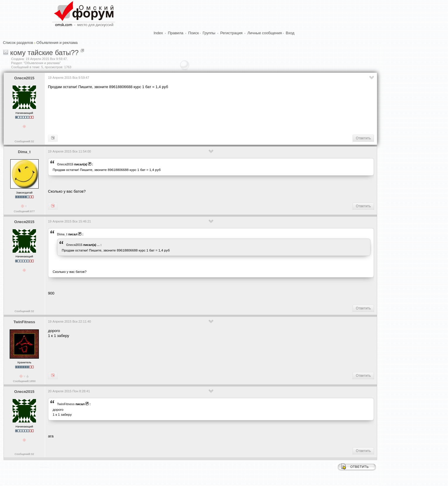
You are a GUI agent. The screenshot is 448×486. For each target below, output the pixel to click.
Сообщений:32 (24, 141)
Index (158, 33)
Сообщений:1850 (24, 381)
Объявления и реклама (57, 43)
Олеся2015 (24, 78)
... (98, 245)
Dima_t (24, 152)
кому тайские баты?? (44, 53)
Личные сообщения (265, 33)
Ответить (363, 138)
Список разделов (18, 43)
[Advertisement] (155, 112)
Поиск (193, 33)
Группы (209, 33)
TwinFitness (24, 322)
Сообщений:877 (24, 211)
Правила (176, 33)
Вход (290, 33)
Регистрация (231, 33)
